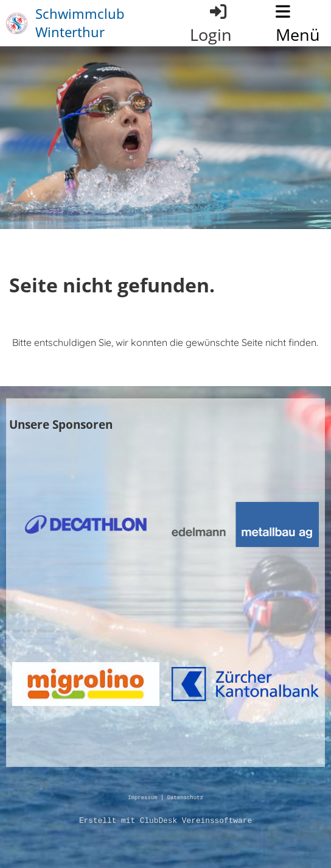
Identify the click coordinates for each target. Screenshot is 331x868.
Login (211, 23)
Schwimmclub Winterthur (80, 23)
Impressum (142, 798)
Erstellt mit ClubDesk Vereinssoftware (165, 821)
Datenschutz (185, 798)
